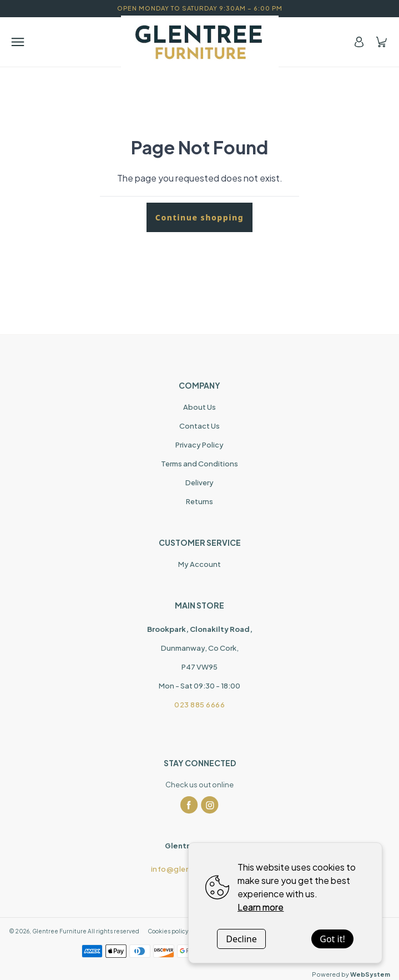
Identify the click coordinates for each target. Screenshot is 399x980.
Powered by (351, 974)
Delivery (199, 483)
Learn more (261, 907)
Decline (241, 939)
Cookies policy (168, 931)
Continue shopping (199, 217)
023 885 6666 (199, 705)
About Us (199, 407)
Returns (199, 501)
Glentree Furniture (59, 931)
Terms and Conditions (199, 464)
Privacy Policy (199, 445)
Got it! (332, 939)
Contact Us (199, 426)
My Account (199, 564)
